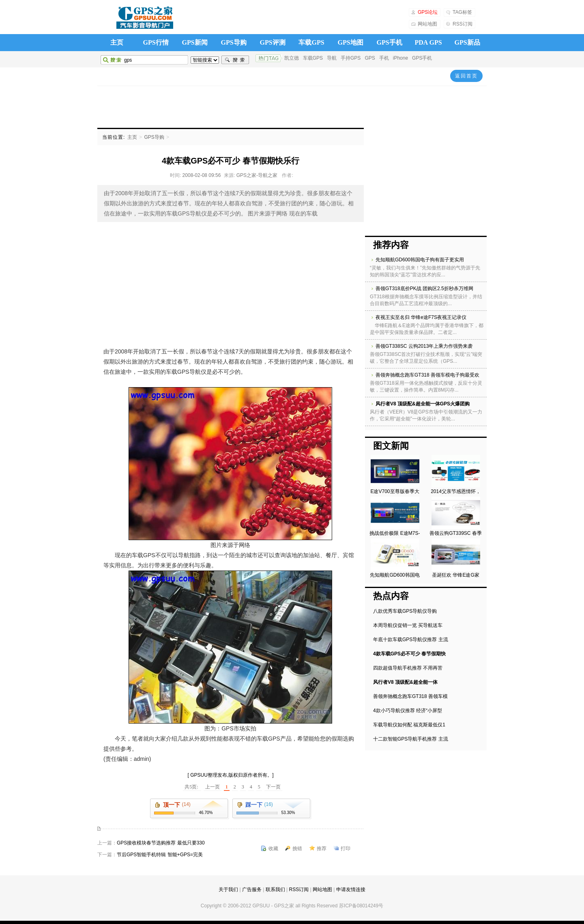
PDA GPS (428, 42)
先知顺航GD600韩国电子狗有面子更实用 (420, 260)
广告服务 (252, 890)
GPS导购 (233, 42)
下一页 (273, 787)
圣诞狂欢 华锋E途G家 (456, 575)
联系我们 (275, 890)
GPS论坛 (428, 12)
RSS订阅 (463, 24)
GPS (370, 58)
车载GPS (311, 42)
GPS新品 (467, 42)
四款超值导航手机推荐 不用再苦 (408, 668)
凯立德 (292, 58)
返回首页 (466, 76)
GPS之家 (144, 18)
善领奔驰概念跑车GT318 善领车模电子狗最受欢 (427, 375)
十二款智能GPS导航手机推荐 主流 (411, 739)
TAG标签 (462, 12)
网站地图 (427, 24)
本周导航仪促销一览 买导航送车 (408, 625)
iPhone (400, 58)
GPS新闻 (194, 42)
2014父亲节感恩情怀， (456, 491)
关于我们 (228, 890)
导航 (332, 58)
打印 (346, 849)
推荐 (322, 849)
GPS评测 (272, 42)
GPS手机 (389, 42)
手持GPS (351, 58)
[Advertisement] (292, 106)
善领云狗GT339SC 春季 (456, 533)
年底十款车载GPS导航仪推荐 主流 (411, 640)
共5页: (192, 787)
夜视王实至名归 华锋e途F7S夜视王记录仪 (421, 317)
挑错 (297, 849)
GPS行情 (156, 42)
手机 (384, 58)
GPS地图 (350, 42)
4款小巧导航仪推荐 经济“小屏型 (408, 711)
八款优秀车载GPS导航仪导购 (405, 611)
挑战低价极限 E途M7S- (395, 533)
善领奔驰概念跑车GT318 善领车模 (410, 696)
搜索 (235, 60)
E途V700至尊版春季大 (395, 491)
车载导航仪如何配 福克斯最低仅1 (409, 725)
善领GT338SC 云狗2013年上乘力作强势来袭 (424, 346)
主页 (117, 42)
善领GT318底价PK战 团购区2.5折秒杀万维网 (424, 289)
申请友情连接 (351, 890)
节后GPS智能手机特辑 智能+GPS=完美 (160, 855)
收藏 (273, 849)
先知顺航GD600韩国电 (395, 575)
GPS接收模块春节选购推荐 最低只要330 (161, 843)
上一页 (213, 787)
